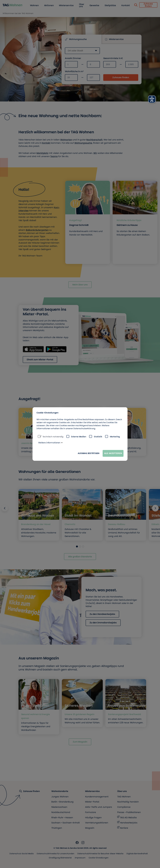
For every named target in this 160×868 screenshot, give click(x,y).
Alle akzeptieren (113, 453)
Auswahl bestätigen (89, 453)
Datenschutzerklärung (84, 428)
